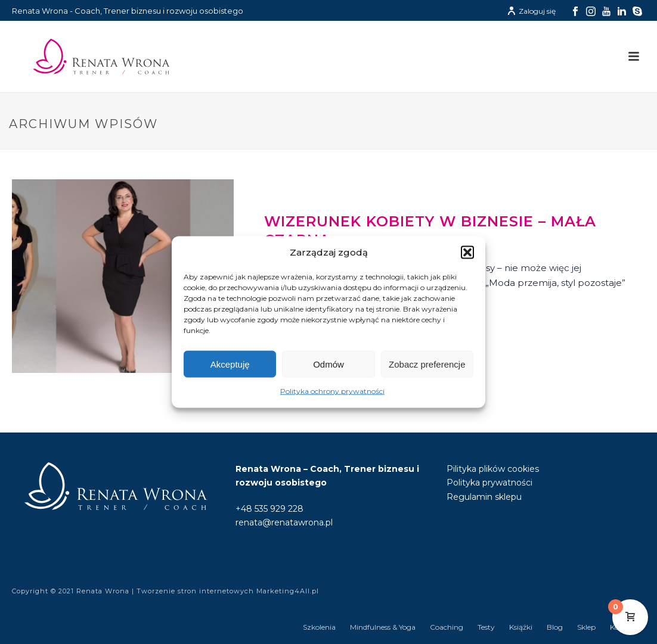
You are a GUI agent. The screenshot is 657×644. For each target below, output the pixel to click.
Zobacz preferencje (427, 364)
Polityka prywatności (489, 483)
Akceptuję (230, 364)
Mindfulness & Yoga (383, 627)
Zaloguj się (531, 11)
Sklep (586, 627)
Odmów (328, 364)
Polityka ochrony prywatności (332, 391)
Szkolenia (319, 627)
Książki (521, 627)
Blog (555, 627)
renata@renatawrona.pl (284, 522)
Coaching (447, 627)
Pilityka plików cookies (493, 469)
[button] (467, 253)
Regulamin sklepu (484, 497)
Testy (486, 627)
